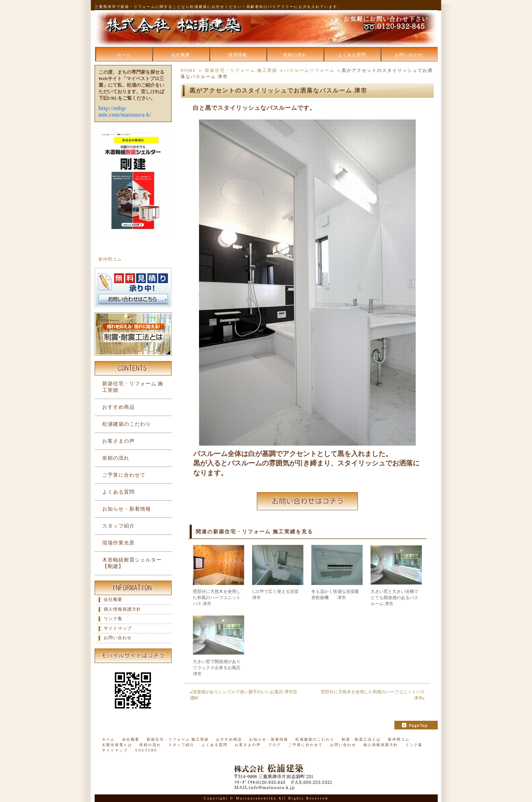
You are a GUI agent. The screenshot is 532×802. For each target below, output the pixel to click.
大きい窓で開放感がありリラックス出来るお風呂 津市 (217, 668)
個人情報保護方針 (122, 609)
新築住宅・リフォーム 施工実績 (241, 70)
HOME (188, 70)
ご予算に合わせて (124, 475)
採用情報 (238, 55)
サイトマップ (118, 628)
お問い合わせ (409, 55)
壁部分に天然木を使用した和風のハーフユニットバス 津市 (217, 598)
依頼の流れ (295, 55)
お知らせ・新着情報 (127, 509)
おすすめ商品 (118, 407)
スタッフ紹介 (118, 526)
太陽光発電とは (117, 745)
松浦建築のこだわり (127, 424)
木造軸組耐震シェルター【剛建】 (132, 563)
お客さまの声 (118, 441)
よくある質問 (352, 55)
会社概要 (181, 55)
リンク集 (113, 619)
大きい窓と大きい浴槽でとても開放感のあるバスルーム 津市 (394, 598)
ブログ (274, 745)
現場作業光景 (118, 543)
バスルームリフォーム (310, 70)
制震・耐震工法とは (361, 739)
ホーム (124, 55)
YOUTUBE (146, 750)
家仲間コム (110, 259)
